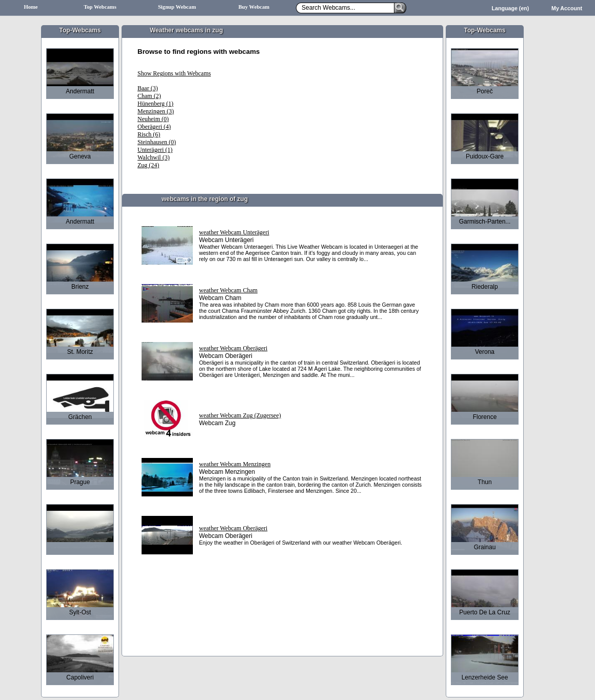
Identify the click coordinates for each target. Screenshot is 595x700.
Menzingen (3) (156, 111)
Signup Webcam (177, 7)
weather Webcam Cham (228, 290)
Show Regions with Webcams (174, 73)
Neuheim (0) (153, 119)
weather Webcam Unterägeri (234, 232)
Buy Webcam (254, 7)
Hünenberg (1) (155, 104)
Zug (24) (148, 165)
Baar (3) (148, 88)
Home (31, 7)
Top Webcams (100, 7)
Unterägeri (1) (155, 150)
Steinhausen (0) (157, 142)
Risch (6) (149, 134)
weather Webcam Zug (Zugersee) (240, 415)
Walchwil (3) (154, 157)
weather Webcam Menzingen (235, 464)
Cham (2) (149, 96)
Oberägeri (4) (154, 127)
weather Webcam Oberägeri (233, 348)
